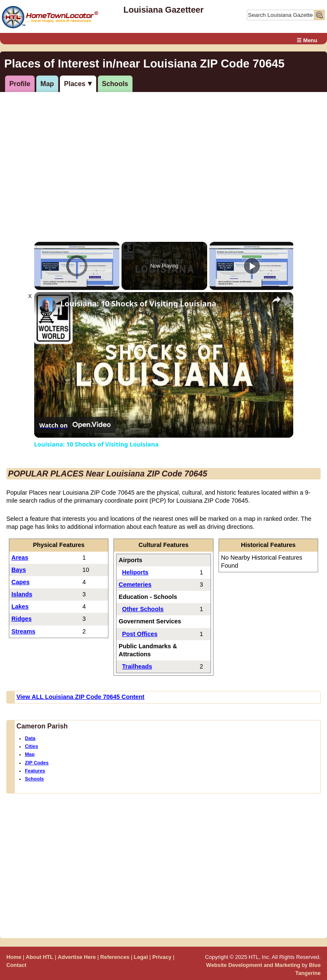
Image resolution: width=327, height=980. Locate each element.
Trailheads (137, 666)
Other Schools (143, 609)
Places (75, 84)
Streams (23, 631)
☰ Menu (307, 40)
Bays (19, 570)
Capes (20, 582)
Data (30, 738)
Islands (22, 594)
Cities (31, 746)
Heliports (135, 572)
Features (35, 771)
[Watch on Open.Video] (75, 425)
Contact (16, 965)
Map (47, 84)
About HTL (39, 957)
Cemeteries (135, 585)
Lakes (20, 606)
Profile (20, 84)
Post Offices (140, 634)
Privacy (162, 957)
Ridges (22, 619)
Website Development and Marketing (253, 965)
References (115, 957)
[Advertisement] (162, 157)
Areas (20, 558)
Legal (141, 957)
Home (14, 957)
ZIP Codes (37, 763)
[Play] (252, 266)
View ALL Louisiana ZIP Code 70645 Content (80, 697)
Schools (115, 84)
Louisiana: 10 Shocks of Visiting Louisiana (138, 304)
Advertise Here (77, 957)
